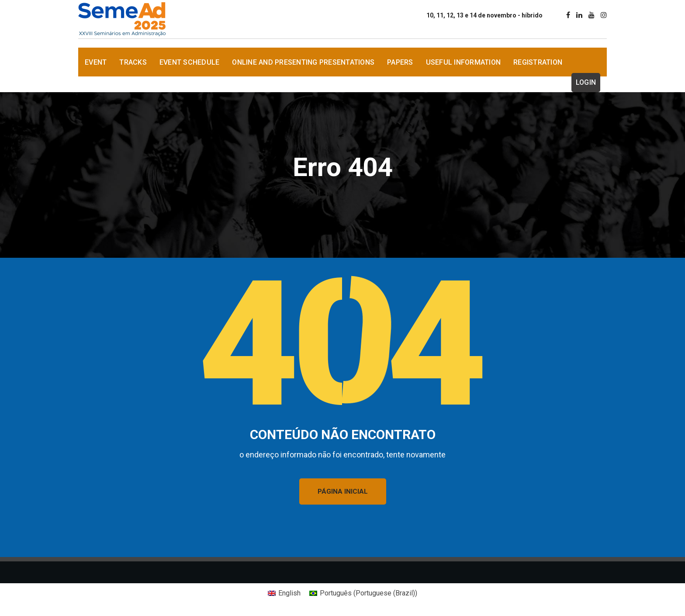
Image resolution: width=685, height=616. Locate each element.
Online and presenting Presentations (303, 62)
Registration (538, 62)
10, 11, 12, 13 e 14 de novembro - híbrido (484, 15)
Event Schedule (190, 62)
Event (96, 62)
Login (586, 82)
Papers (400, 62)
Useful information (464, 62)
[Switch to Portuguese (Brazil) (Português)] (363, 593)
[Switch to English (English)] (284, 593)
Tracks (133, 62)
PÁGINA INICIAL (343, 491)
